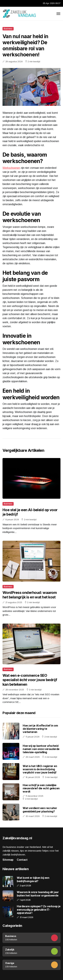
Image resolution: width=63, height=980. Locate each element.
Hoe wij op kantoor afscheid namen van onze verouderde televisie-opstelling (41, 749)
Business (8, 29)
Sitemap (8, 860)
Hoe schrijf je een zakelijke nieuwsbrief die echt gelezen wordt (41, 788)
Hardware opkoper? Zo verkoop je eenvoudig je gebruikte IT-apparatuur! (39, 910)
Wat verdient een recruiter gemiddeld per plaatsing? (40, 810)
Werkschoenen (11, 168)
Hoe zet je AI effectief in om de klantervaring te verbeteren (40, 729)
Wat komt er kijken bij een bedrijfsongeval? (33, 879)
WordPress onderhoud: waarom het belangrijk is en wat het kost (30, 595)
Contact (22, 860)
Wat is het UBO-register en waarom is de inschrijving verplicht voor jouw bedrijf (40, 769)
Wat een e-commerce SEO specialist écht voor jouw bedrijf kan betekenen (30, 680)
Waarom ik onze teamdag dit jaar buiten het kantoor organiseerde (38, 894)
